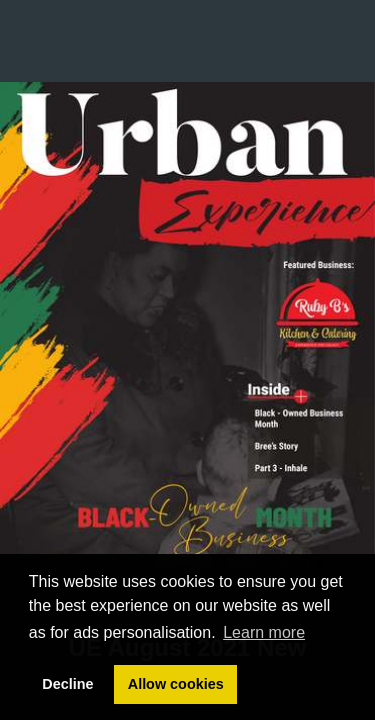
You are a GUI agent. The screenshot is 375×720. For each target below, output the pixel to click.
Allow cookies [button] (176, 684)
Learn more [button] (264, 632)
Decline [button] (67, 684)
